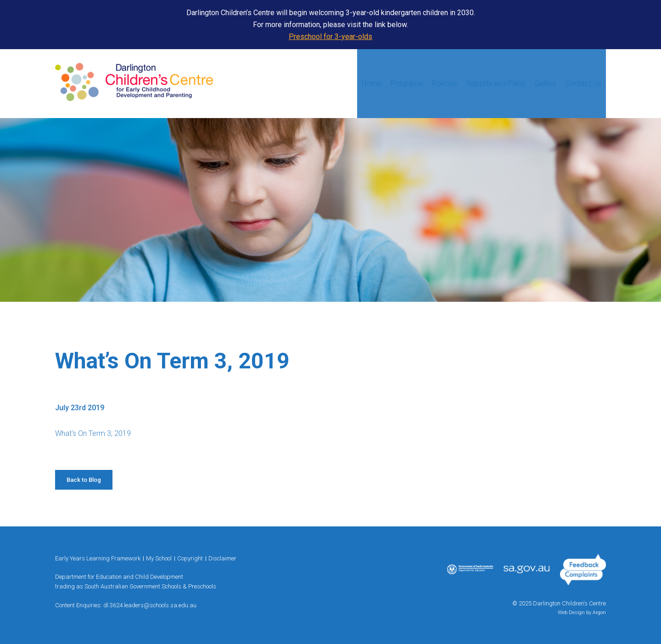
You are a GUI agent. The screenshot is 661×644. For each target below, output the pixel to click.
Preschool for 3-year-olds (330, 37)
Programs (407, 83)
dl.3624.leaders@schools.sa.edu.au (150, 605)
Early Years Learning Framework (98, 558)
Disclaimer (222, 558)
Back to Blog (84, 480)
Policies (445, 83)
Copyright (190, 558)
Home (372, 83)
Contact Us (583, 83)
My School (159, 558)
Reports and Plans (496, 83)
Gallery (545, 83)
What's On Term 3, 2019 (93, 433)
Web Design (571, 613)
